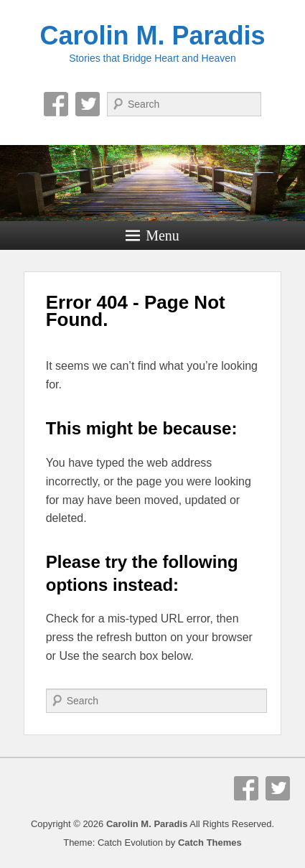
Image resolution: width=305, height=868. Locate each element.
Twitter (88, 104)
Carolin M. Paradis (152, 36)
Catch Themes (210, 843)
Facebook (56, 104)
